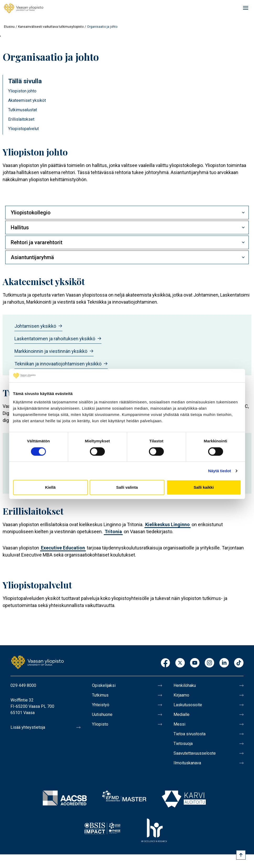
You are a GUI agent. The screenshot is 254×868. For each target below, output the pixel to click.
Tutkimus (100, 695)
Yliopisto (100, 724)
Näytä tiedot (220, 471)
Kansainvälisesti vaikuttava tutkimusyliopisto (51, 27)
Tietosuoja (183, 744)
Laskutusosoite (188, 705)
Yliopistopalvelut (23, 129)
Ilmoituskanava (187, 763)
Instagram (209, 663)
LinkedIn (224, 663)
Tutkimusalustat (23, 110)
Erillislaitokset (21, 119)
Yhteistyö (101, 705)
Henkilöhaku (185, 685)
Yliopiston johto (22, 91)
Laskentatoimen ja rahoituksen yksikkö (58, 339)
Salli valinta (127, 487)
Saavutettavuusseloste (195, 753)
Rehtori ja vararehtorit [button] (37, 242)
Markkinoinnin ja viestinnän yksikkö (54, 351)
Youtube (195, 663)
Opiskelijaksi (104, 685)
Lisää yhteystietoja (28, 727)
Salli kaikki (204, 487)
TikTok (239, 663)
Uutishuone (102, 714)
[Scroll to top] (241, 855)
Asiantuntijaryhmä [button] (32, 257)
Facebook (165, 663)
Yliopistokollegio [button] (31, 213)
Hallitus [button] (20, 227)
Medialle (182, 714)
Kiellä (50, 487)
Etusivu (9, 27)
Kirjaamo (181, 695)
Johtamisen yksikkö (38, 326)
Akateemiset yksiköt (27, 100)
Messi (179, 724)
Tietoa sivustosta (190, 734)
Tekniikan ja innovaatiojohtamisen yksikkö (61, 364)
